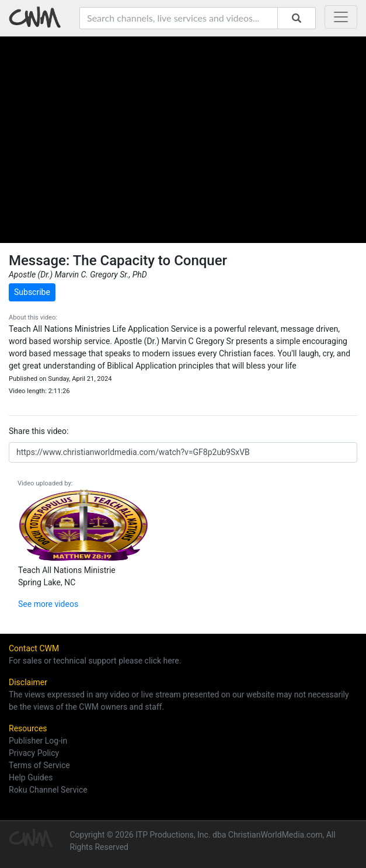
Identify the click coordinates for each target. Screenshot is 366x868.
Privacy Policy (34, 753)
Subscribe (32, 292)
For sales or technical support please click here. (95, 661)
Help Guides (31, 777)
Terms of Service (39, 765)
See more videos (48, 604)
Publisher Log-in (38, 741)
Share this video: (39, 431)
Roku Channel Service (48, 790)
